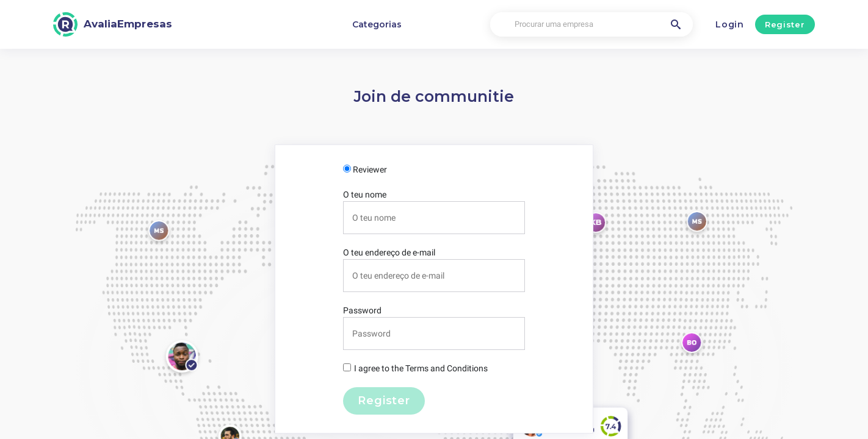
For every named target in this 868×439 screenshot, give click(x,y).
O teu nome (365, 195)
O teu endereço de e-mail (389, 252)
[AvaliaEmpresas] (113, 24)
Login (730, 24)
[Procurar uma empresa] (591, 25)
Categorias (377, 24)
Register (785, 24)
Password (362, 310)
